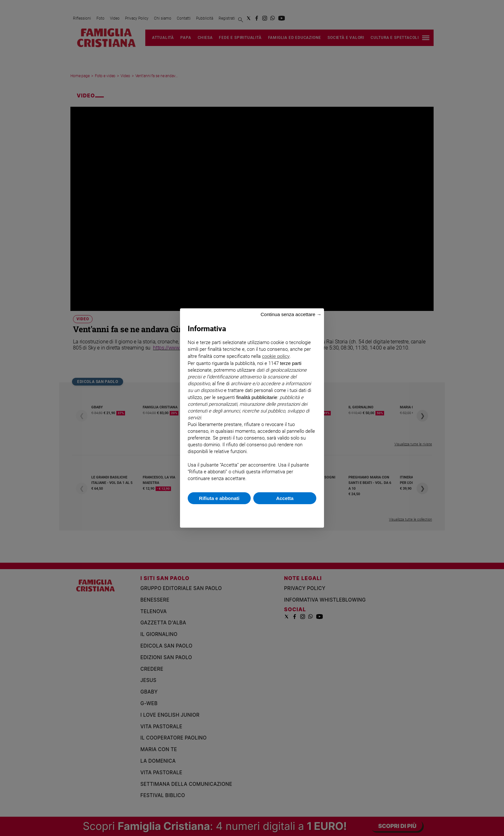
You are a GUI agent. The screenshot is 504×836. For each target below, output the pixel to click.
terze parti (291, 363)
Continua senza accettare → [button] (291, 314)
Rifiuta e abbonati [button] (219, 498)
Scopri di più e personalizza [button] (252, 513)
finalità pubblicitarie (257, 397)
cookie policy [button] (276, 356)
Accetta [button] (285, 498)
